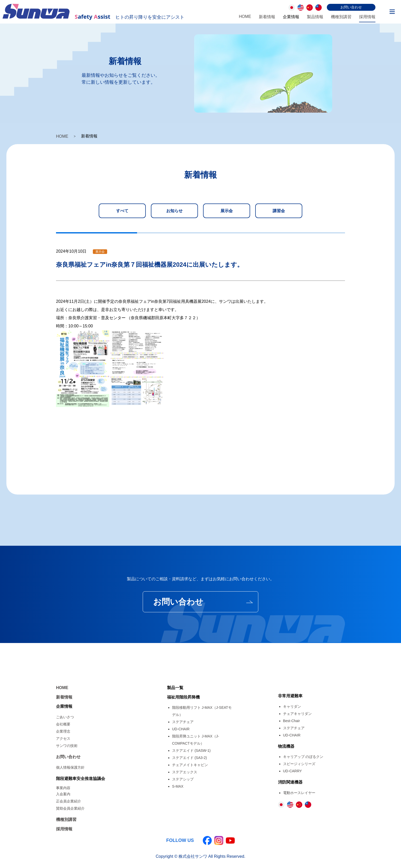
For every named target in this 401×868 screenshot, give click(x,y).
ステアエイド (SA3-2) (190, 757)
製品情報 (315, 17)
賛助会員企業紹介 (70, 808)
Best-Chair (292, 721)
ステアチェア (183, 722)
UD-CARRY (293, 771)
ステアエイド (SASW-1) (191, 750)
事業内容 (63, 788)
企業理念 (63, 731)
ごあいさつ (65, 717)
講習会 (279, 211)
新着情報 (267, 17)
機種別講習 (341, 17)
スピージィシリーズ (299, 764)
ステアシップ (183, 779)
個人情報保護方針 (70, 767)
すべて (122, 211)
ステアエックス (185, 772)
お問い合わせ (351, 7)
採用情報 (367, 17)
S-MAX (178, 786)
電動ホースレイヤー (299, 792)
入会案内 (63, 794)
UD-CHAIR (181, 729)
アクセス (63, 738)
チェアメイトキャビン (190, 765)
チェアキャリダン (297, 713)
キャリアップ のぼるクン (303, 756)
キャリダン (292, 706)
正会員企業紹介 (69, 801)
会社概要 (63, 724)
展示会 (227, 211)
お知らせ (174, 211)
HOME (245, 17)
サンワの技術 (67, 745)
